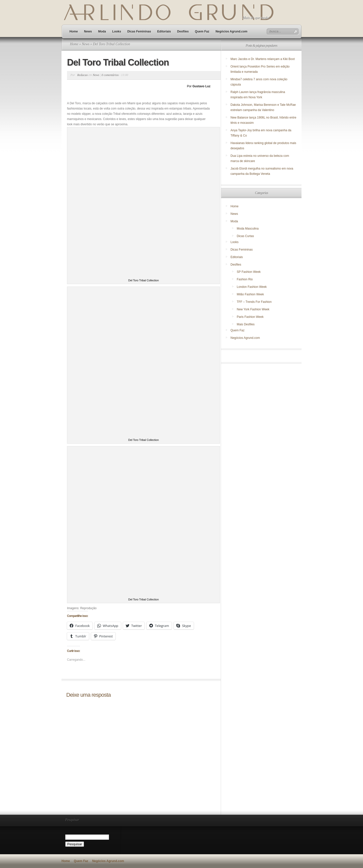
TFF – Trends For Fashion (254, 302)
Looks (117, 32)
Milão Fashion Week (250, 294)
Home (74, 32)
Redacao (82, 75)
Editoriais (164, 32)
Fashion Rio (245, 279)
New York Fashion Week (253, 309)
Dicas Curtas (245, 236)
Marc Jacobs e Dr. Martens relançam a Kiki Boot (263, 59)
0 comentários (110, 75)
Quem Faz (202, 32)
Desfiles (183, 32)
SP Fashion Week (249, 272)
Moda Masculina (248, 229)
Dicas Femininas (139, 32)
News (88, 32)
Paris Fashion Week (250, 317)
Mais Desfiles (246, 324)
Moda (102, 32)
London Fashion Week (252, 287)
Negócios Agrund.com (231, 32)
